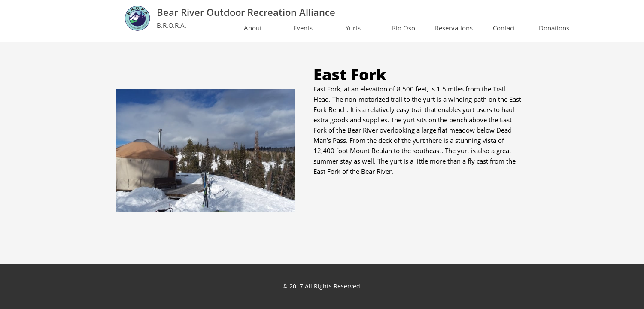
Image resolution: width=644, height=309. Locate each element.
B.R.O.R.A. (172, 25)
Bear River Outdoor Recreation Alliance (246, 12)
